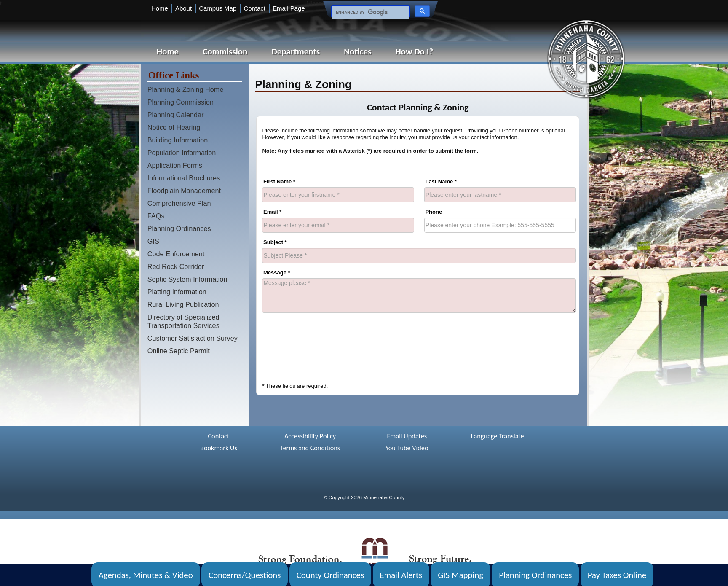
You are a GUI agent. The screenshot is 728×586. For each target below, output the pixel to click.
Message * (277, 273)
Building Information (178, 140)
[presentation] (326, 342)
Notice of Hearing (174, 127)
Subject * (275, 242)
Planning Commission (181, 102)
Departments (296, 51)
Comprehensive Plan (179, 203)
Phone (434, 212)
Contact (254, 8)
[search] (370, 13)
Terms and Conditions (310, 448)
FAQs (156, 216)
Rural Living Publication (183, 304)
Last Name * (441, 181)
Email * (272, 212)
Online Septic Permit (179, 351)
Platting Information (177, 292)
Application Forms (175, 165)
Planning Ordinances (179, 228)
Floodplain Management (184, 191)
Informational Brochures (184, 178)
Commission (225, 51)
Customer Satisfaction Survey (193, 338)
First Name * (279, 181)
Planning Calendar (176, 115)
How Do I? (414, 51)
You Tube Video (407, 448)
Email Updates (407, 436)
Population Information (182, 153)
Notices (357, 51)
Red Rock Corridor (176, 266)
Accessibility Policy (310, 436)
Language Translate (498, 436)
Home (160, 8)
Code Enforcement (176, 254)
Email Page (289, 8)
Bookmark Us (219, 448)
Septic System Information (187, 279)
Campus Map (218, 8)
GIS (153, 241)
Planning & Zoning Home (186, 89)
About (183, 8)
